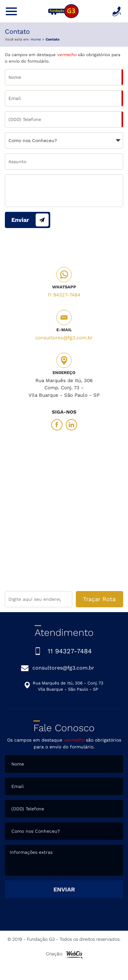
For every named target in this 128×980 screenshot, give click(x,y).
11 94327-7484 (64, 295)
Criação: (64, 955)
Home (36, 39)
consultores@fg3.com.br (64, 338)
